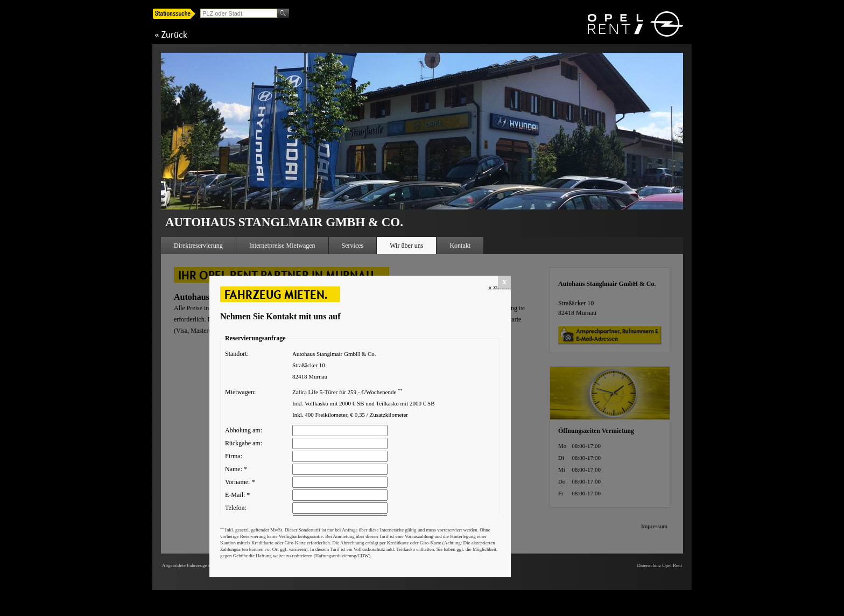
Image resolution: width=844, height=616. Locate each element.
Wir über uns (406, 246)
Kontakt (460, 246)
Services (353, 246)
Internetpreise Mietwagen (282, 246)
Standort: (237, 354)
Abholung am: (244, 430)
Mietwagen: (240, 392)
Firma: (234, 456)
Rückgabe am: (244, 443)
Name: (236, 469)
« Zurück (171, 34)
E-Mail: (237, 495)
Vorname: (240, 482)
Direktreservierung (198, 246)
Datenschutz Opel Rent (660, 565)
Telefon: (236, 508)
